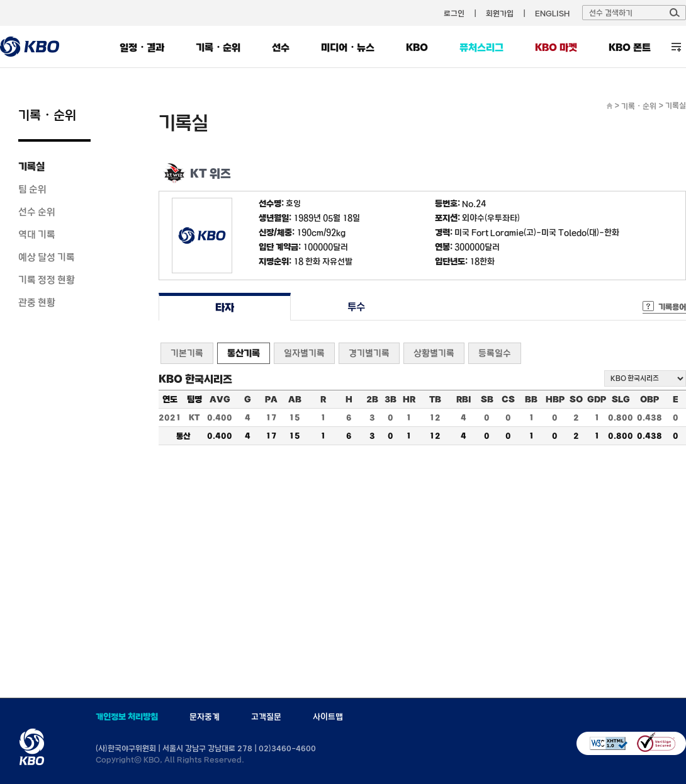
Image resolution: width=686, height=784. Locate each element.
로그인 (454, 13)
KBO (417, 47)
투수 (357, 307)
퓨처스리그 (481, 47)
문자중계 (205, 717)
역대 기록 (37, 234)
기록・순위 (218, 47)
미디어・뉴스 (348, 47)
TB (435, 399)
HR (409, 399)
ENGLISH (552, 13)
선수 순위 (37, 212)
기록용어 (672, 307)
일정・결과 (142, 47)
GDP (597, 399)
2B (372, 399)
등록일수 (495, 353)
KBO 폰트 (630, 47)
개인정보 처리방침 (127, 717)
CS (508, 399)
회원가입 (500, 13)
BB (531, 399)
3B (391, 399)
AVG (220, 399)
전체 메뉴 (676, 47)
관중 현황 (37, 302)
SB (487, 399)
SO (576, 399)
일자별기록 (304, 353)
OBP (649, 399)
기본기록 (187, 353)
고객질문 (266, 717)
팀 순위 (32, 189)
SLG (621, 399)
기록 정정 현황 (47, 280)
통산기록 (244, 353)
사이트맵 (328, 717)
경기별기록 (369, 353)
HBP (555, 399)
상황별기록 (434, 353)
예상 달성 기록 (47, 257)
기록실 (31, 166)
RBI (464, 399)
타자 (224, 307)
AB (295, 399)
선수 (281, 47)
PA (271, 399)
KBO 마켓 (556, 47)
